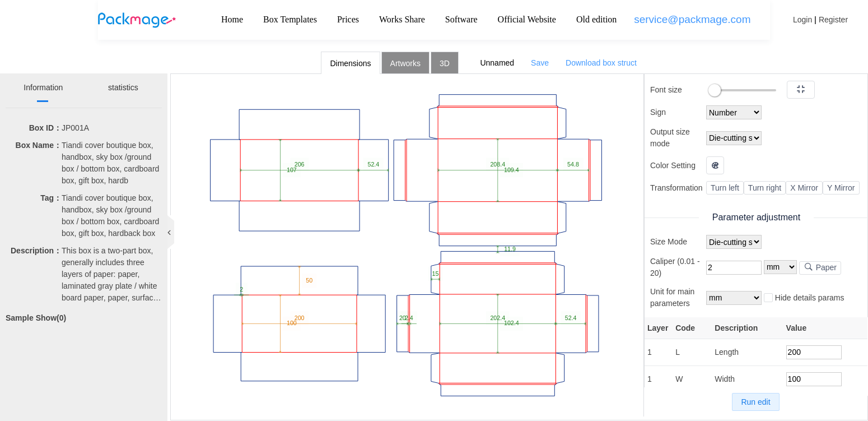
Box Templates (290, 19)
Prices (348, 19)
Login (802, 20)
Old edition (596, 19)
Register (833, 20)
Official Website (527, 19)
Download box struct (601, 63)
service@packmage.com (692, 19)
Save (540, 63)
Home (232, 19)
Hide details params (804, 298)
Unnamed (497, 63)
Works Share (402, 19)
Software (461, 19)
